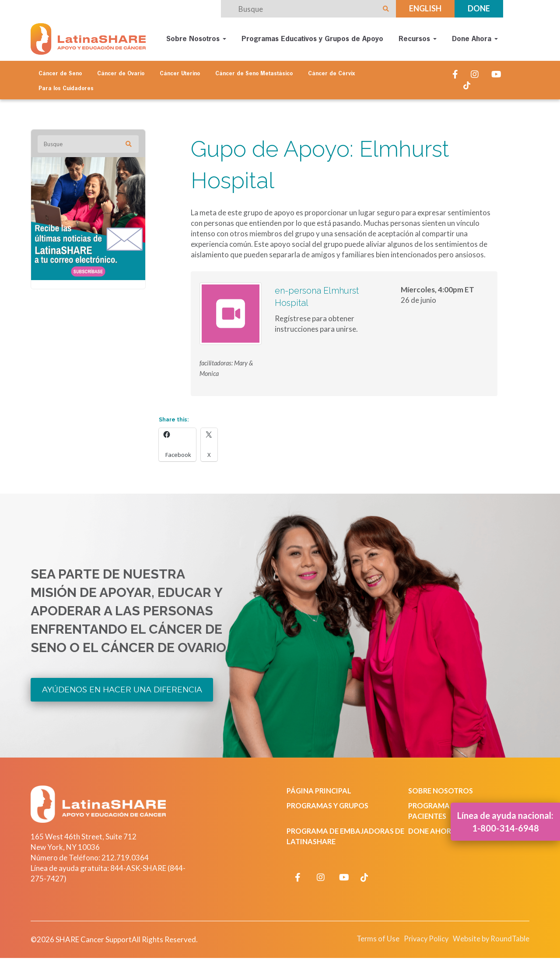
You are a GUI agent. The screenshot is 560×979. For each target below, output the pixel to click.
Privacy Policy (420, 937)
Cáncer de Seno (60, 71)
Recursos (418, 38)
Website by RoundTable (488, 937)
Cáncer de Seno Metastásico (254, 71)
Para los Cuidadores (66, 86)
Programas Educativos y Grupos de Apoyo (312, 38)
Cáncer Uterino (180, 71)
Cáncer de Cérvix (332, 71)
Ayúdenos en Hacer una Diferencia (123, 688)
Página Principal (321, 790)
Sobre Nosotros (196, 38)
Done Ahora (475, 38)
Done (479, 8)
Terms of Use (369, 937)
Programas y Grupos (330, 805)
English (425, 8)
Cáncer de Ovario (121, 71)
